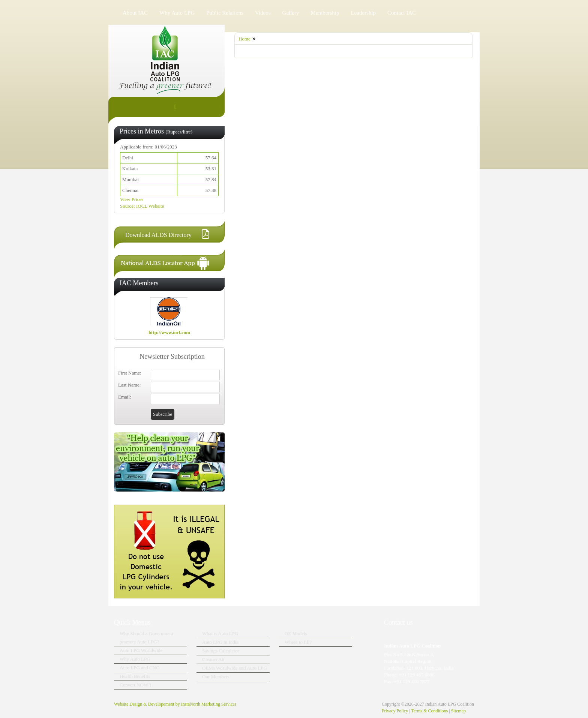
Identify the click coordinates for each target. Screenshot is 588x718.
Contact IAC (402, 13)
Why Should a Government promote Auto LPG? (146, 638)
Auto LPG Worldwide (141, 650)
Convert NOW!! (136, 685)
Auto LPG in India (220, 642)
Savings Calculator (221, 651)
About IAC (135, 13)
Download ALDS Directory (158, 235)
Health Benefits (135, 676)
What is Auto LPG (220, 633)
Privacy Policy (395, 711)
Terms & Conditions (429, 711)
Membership (325, 13)
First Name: (130, 373)
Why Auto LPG (177, 13)
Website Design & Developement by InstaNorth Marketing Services (175, 704)
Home (244, 39)
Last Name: (129, 385)
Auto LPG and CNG (140, 668)
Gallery (291, 13)
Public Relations (225, 13)
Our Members (216, 677)
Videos (263, 13)
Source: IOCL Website (142, 206)
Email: (125, 397)
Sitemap (458, 711)
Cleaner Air (213, 659)
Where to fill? (298, 642)
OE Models (296, 633)
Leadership (363, 13)
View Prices (132, 199)
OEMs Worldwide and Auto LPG (235, 668)
